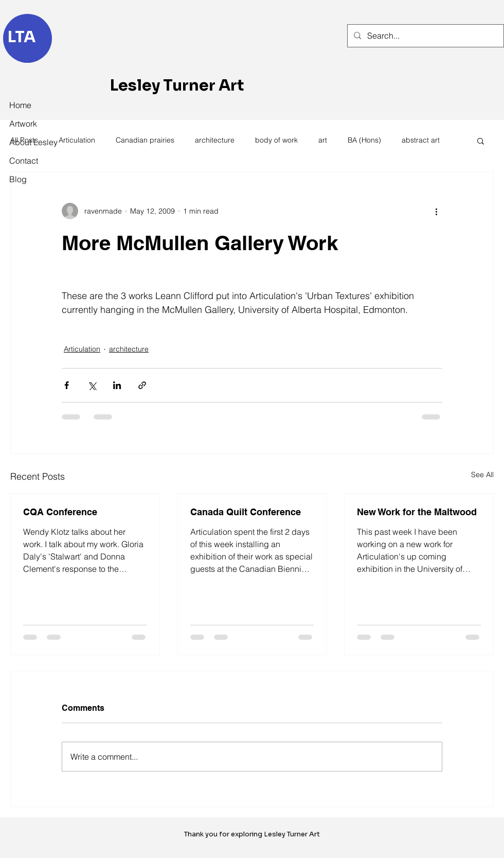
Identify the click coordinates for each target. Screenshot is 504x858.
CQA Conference (60, 512)
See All (482, 475)
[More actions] (436, 211)
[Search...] (425, 36)
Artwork (23, 124)
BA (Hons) (364, 140)
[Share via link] (142, 385)
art (323, 140)
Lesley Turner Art (177, 85)
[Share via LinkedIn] (117, 385)
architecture (215, 140)
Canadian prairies (145, 140)
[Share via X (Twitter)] (92, 385)
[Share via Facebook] (67, 385)
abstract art (421, 140)
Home (20, 105)
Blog (18, 179)
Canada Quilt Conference (246, 512)
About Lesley (32, 142)
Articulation (77, 140)
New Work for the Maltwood (417, 512)
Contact (24, 161)
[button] (481, 141)
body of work (276, 140)
